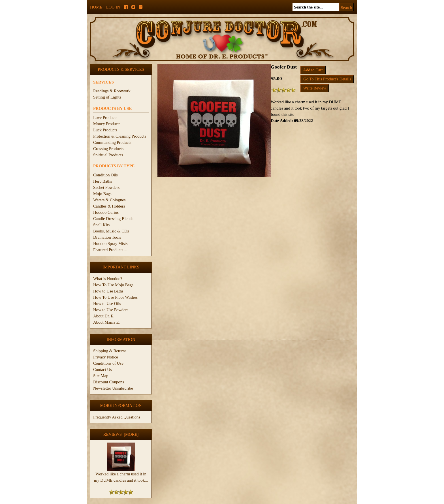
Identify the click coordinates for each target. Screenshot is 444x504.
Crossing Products (108, 149)
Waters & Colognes (109, 200)
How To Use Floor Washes (115, 297)
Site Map (101, 376)
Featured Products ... (110, 250)
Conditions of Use (108, 363)
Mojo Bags (102, 194)
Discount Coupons (109, 382)
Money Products (107, 124)
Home (96, 7)
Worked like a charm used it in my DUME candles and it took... (121, 475)
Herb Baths (103, 181)
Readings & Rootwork (112, 91)
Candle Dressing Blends (113, 219)
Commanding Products (112, 142)
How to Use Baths (108, 291)
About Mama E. (106, 322)
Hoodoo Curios (106, 212)
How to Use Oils (107, 304)
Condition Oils (105, 175)
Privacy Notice (106, 357)
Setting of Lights (107, 97)
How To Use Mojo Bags (113, 285)
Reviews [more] (121, 434)
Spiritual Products (108, 155)
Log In (113, 7)
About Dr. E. (104, 316)
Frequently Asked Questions (117, 417)
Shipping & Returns (110, 351)
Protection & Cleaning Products (120, 136)
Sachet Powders (106, 187)
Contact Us (103, 370)
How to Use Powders (111, 310)
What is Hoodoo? (108, 279)
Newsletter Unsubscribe (113, 388)
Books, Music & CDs (111, 231)
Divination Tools (107, 237)
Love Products (105, 118)
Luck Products (105, 130)
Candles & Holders (109, 206)
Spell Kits (101, 225)
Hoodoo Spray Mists (110, 244)
